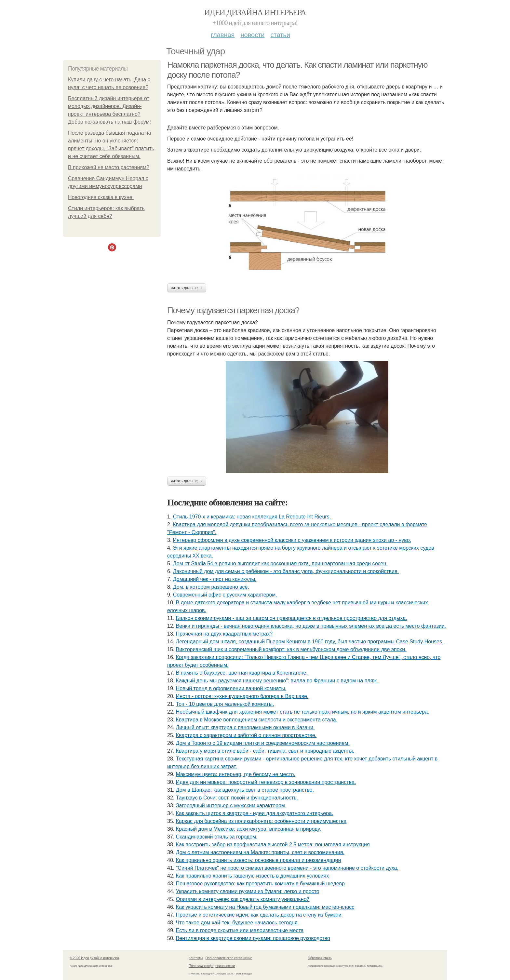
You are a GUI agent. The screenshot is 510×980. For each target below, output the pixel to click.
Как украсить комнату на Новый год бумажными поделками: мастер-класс (265, 907)
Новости (252, 35)
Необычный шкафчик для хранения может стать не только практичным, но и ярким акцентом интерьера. (303, 712)
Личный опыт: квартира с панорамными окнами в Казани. (245, 727)
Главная (223, 35)
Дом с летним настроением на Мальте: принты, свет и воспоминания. (260, 852)
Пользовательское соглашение (229, 958)
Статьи (280, 35)
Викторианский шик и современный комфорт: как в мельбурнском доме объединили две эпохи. (291, 649)
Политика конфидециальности (212, 966)
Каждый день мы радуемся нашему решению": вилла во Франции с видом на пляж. (277, 681)
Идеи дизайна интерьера (255, 13)
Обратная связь (320, 958)
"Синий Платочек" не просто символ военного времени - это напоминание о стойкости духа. (287, 868)
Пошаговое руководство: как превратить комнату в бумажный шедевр (260, 884)
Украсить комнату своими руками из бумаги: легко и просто (248, 891)
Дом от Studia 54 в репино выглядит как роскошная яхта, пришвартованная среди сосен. (280, 564)
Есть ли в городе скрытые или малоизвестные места (240, 930)
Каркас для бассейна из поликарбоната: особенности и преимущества (261, 821)
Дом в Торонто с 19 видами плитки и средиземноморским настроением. (263, 743)
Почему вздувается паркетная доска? (233, 310)
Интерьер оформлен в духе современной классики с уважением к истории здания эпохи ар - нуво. (292, 540)
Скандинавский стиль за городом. (217, 837)
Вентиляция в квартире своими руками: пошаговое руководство (253, 938)
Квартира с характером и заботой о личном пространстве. (246, 735)
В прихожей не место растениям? (109, 167)
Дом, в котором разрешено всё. (211, 587)
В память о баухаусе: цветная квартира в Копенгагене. (242, 673)
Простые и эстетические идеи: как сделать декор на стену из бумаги (259, 915)
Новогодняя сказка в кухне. (101, 197)
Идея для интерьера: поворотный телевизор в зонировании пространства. (266, 782)
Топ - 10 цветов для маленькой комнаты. (225, 704)
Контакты (196, 958)
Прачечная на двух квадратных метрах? (224, 634)
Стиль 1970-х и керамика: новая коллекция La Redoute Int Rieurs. (252, 517)
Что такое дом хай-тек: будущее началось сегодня (237, 923)
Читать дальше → (187, 288)
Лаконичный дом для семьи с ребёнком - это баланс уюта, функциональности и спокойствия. (286, 571)
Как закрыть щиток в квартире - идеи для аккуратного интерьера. (255, 813)
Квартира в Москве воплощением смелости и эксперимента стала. (257, 720)
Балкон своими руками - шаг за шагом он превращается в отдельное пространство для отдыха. (292, 618)
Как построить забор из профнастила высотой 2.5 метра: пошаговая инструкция (273, 845)
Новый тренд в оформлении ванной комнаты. (231, 688)
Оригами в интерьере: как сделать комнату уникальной (243, 899)
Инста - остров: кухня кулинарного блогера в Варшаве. (242, 696)
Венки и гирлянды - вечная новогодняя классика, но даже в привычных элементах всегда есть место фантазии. (311, 626)
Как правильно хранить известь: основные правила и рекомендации (259, 860)
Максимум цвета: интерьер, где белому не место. (236, 774)
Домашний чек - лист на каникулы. (215, 579)
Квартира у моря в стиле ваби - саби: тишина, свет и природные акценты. (265, 751)
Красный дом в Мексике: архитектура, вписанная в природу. (249, 829)
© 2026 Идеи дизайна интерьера (94, 958)
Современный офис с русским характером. (225, 595)
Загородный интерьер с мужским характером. (231, 805)
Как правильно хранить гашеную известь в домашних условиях (253, 876)
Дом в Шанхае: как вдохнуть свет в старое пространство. (245, 790)
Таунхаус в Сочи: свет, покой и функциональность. (237, 798)
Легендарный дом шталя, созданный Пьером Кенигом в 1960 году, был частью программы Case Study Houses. (310, 642)
